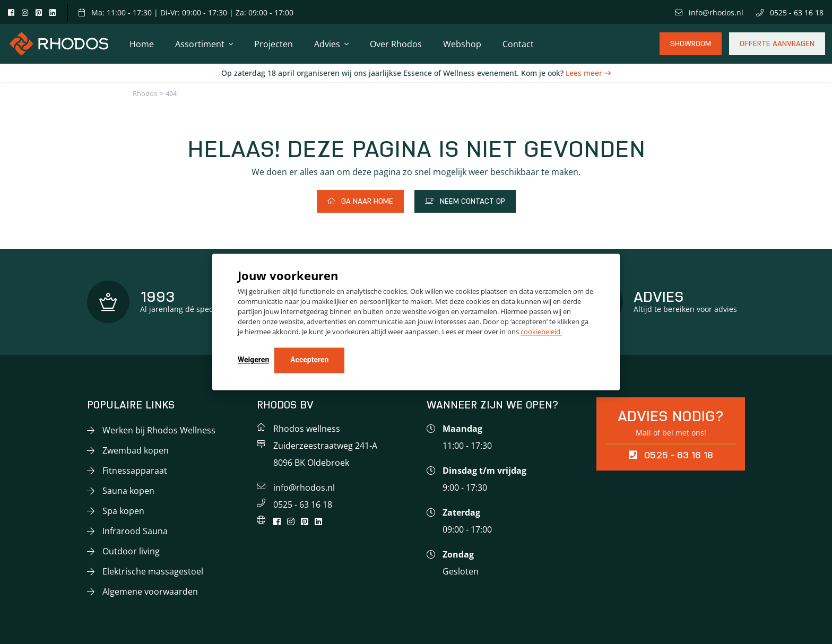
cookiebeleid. (541, 332)
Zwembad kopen (136, 450)
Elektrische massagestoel (153, 571)
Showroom (691, 47)
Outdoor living (131, 551)
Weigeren (253, 360)
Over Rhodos (396, 44)
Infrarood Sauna (135, 531)
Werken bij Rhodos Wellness (159, 430)
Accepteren (309, 360)
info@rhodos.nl (709, 12)
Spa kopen (123, 511)
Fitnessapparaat (135, 471)
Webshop (462, 44)
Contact (518, 44)
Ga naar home (360, 201)
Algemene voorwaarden (150, 591)
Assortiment (200, 44)
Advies (327, 44)
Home (142, 44)
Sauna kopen (128, 491)
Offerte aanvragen (777, 47)
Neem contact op (465, 201)
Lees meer (585, 73)
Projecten (274, 44)
